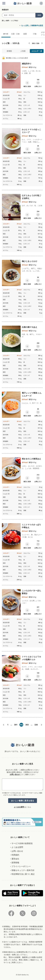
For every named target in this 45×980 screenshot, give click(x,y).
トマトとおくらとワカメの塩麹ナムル (31, 658)
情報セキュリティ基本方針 (23, 870)
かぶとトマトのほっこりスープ (31, 131)
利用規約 (15, 855)
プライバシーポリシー (21, 866)
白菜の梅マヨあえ (30, 327)
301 (16, 725)
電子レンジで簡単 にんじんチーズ (32, 394)
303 (27, 725)
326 (36, 725)
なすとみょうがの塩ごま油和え (31, 197)
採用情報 (15, 863)
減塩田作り (27, 64)
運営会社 (15, 859)
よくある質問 (19, 807)
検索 (39, 15)
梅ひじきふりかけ (30, 261)
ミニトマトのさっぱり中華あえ (31, 526)
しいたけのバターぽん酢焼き (31, 592)
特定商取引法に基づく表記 (23, 874)
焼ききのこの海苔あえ (31, 459)
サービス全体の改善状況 (22, 843)
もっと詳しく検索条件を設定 (32, 25)
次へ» (42, 725)
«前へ (3, 725)
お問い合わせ (15, 774)
